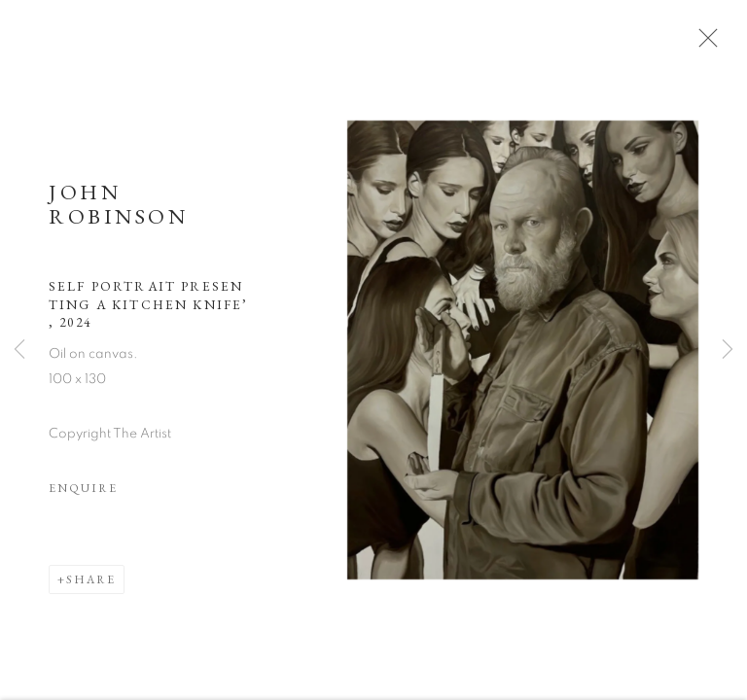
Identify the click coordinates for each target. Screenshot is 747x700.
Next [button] (728, 350)
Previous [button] (19, 350)
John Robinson (118, 213)
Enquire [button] (83, 497)
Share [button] (91, 588)
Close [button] (717, 44)
